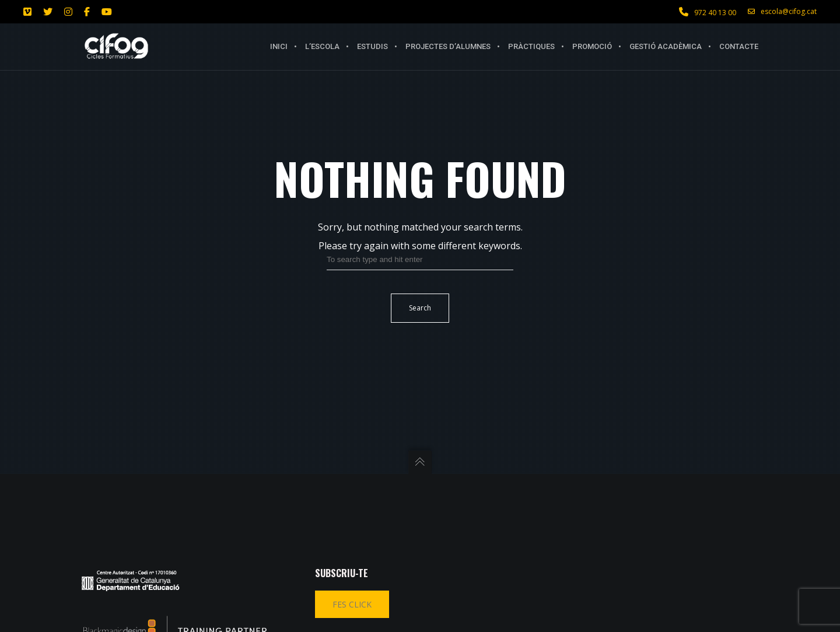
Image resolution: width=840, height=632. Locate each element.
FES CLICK (352, 604)
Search (420, 308)
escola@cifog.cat (782, 12)
